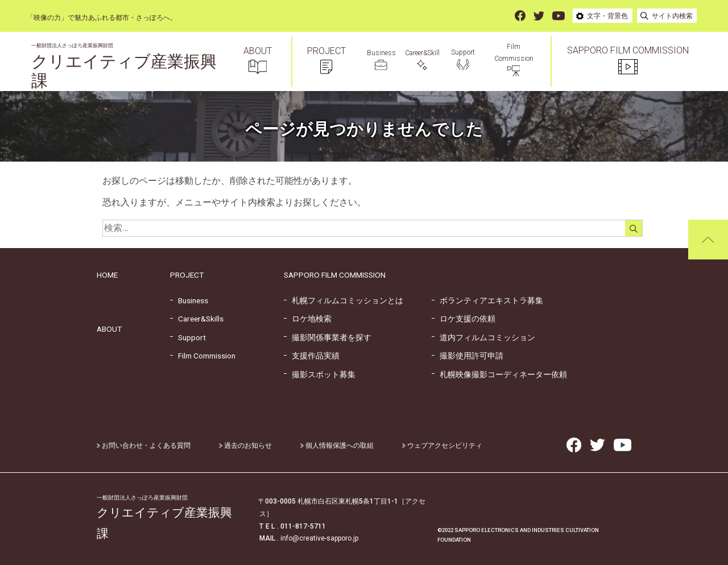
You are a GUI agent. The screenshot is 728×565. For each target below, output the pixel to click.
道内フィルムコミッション (483, 337)
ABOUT (109, 329)
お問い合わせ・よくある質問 (144, 446)
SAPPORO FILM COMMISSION (335, 275)
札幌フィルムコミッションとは (344, 300)
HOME (107, 275)
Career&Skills (197, 319)
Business (189, 300)
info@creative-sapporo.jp (319, 538)
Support (188, 337)
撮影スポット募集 (320, 374)
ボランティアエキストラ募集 (487, 300)
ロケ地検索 (308, 319)
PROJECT (187, 275)
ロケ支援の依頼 (464, 319)
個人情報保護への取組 (337, 446)
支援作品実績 (312, 356)
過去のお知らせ (245, 446)
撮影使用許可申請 (468, 356)
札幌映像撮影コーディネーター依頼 (499, 374)
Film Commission (203, 356)
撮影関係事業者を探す (328, 337)
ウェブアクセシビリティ (442, 446)
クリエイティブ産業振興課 (124, 67)
